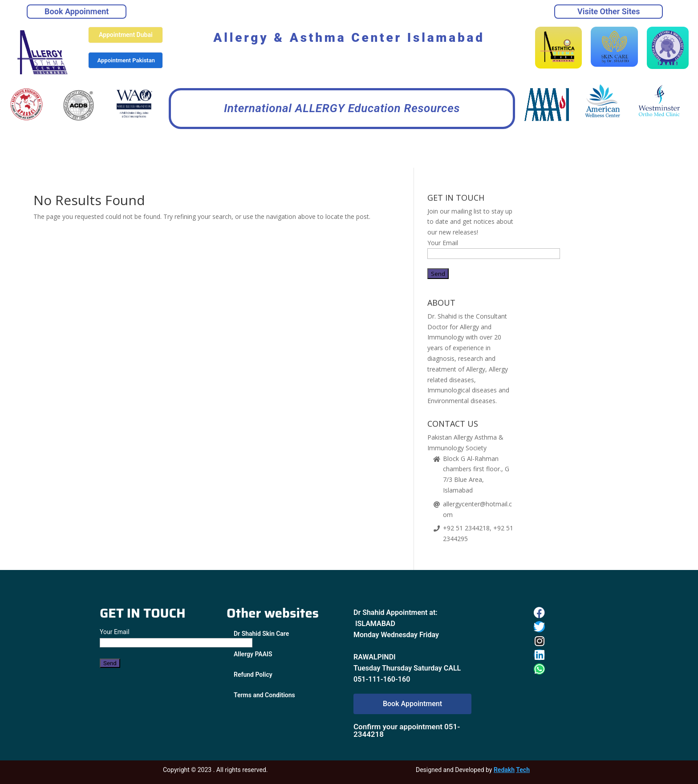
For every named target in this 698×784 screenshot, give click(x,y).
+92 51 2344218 (466, 528)
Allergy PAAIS (253, 654)
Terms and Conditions (264, 695)
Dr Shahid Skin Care (261, 634)
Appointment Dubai (126, 35)
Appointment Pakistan (126, 60)
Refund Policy (253, 675)
